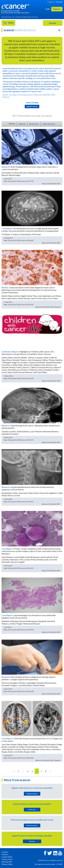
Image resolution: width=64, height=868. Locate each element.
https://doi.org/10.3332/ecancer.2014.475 (19, 502)
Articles (12, 124)
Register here (32, 794)
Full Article (53, 184)
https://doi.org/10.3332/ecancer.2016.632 (19, 304)
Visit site (32, 810)
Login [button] (48, 9)
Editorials (22, 124)
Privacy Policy (7, 864)
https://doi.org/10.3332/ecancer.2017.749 (19, 181)
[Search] (59, 30)
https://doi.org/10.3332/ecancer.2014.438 (19, 691)
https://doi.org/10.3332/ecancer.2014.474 (19, 568)
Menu (8, 23)
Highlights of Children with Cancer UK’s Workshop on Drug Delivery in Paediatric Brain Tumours (28, 353)
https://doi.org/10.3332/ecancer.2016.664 (19, 240)
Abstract (45, 184)
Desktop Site (7, 862)
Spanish (59, 2)
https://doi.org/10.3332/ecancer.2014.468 (19, 630)
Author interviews (49, 124)
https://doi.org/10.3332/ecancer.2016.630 (19, 378)
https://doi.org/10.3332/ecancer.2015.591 (19, 440)
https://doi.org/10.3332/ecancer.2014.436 (19, 758)
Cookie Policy (7, 857)
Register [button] (57, 9)
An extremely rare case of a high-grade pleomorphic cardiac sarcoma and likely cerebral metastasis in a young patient (30, 230)
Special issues (34, 124)
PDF (59, 184)
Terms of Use (7, 859)
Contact (5, 852)
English (50, 2)
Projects (5, 854)
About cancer (32, 825)
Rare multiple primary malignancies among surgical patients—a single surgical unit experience (28, 678)
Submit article (32, 106)
